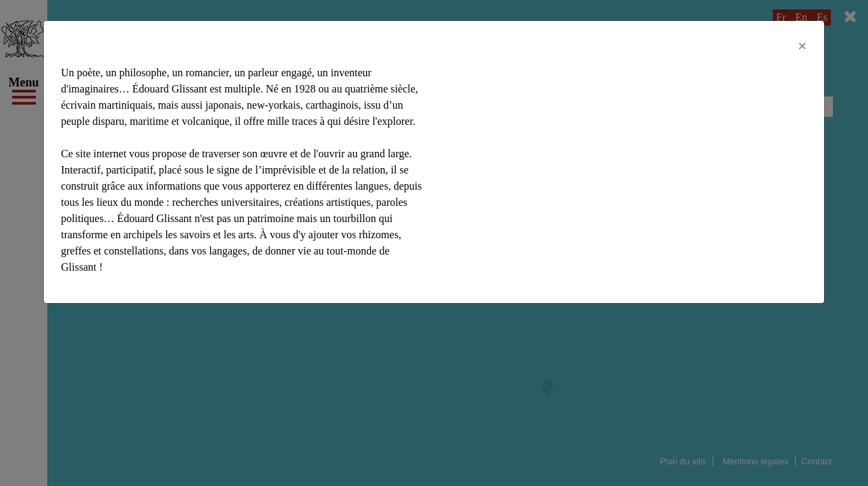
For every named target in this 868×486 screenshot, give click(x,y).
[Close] (802, 46)
